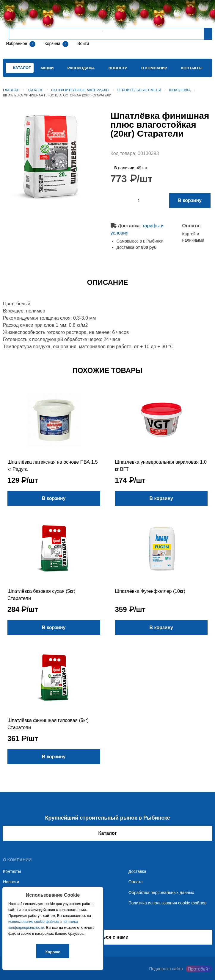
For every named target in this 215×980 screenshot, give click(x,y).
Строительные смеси (139, 90)
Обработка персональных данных (161, 893)
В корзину (190, 200)
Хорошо (53, 952)
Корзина (53, 43)
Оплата (136, 882)
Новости (118, 68)
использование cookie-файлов (33, 922)
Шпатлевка (180, 90)
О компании (154, 68)
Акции (47, 68)
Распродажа (81, 68)
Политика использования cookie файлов (167, 903)
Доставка (137, 871)
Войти (83, 43)
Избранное (17, 43)
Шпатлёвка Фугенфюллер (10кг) (150, 591)
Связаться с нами (107, 937)
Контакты (192, 68)
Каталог (35, 90)
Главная (11, 90)
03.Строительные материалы (80, 90)
